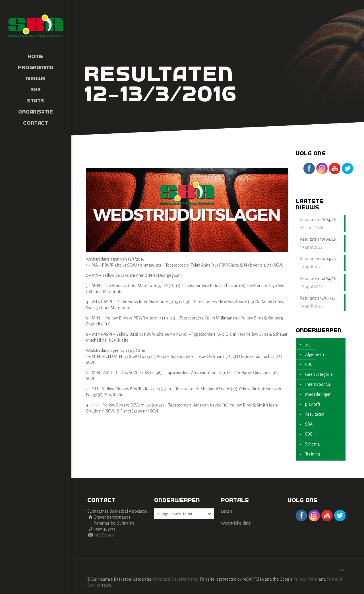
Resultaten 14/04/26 (318, 279)
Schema (313, 444)
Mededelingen (318, 394)
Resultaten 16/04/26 (318, 259)
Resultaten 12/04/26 (318, 298)
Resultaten (315, 414)
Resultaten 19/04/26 (318, 220)
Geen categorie (319, 374)
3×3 (308, 345)
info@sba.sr (104, 535)
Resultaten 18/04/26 (318, 239)
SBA (309, 424)
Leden (227, 511)
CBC (309, 364)
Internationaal (318, 384)
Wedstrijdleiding (236, 523)
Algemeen (315, 354)
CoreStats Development (175, 579)
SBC (309, 434)
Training (313, 454)
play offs (313, 404)
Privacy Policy (306, 579)
